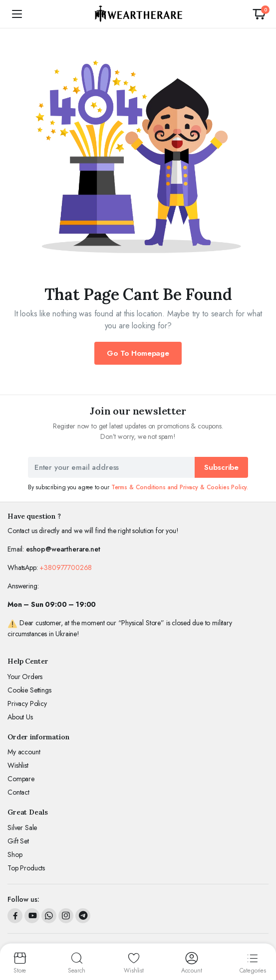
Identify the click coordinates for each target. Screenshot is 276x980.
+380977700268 (66, 567)
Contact (18, 792)
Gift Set (18, 841)
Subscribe (221, 467)
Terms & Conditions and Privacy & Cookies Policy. (180, 487)
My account (24, 752)
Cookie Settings (29, 690)
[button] (259, 14)
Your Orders (25, 677)
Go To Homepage (138, 353)
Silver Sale (22, 828)
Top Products (26, 868)
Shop (15, 854)
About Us (20, 717)
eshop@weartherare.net (63, 549)
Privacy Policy (27, 703)
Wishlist (18, 765)
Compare (21, 779)
